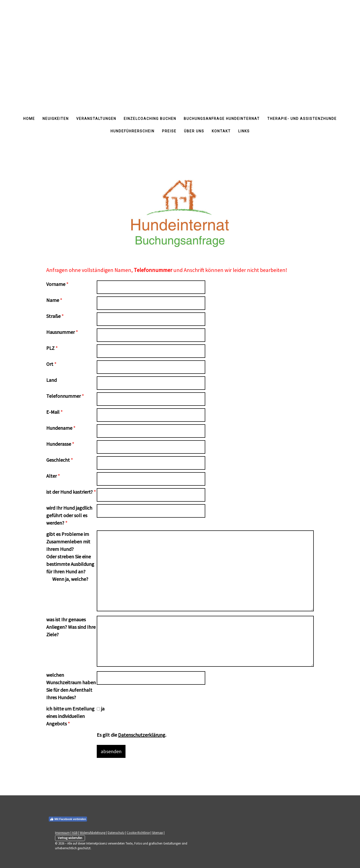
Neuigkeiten (56, 119)
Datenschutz (116, 833)
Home (29, 119)
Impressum (62, 833)
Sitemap (157, 833)
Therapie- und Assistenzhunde (302, 119)
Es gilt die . (131, 735)
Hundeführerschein (132, 131)
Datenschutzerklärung (142, 735)
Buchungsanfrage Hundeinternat (222, 119)
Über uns (194, 131)
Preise (169, 131)
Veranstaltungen (96, 119)
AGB (75, 833)
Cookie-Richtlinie (138, 833)
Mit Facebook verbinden (68, 819)
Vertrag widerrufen (70, 838)
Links (244, 131)
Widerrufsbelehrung (93, 833)
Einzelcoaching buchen (150, 119)
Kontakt (221, 131)
